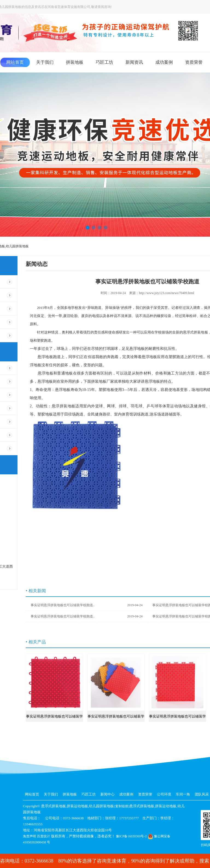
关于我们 (45, 62)
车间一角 (183, 794)
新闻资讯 (134, 62)
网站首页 (15, 62)
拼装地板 (75, 62)
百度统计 (43, 836)
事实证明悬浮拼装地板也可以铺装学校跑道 (54, 718)
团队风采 (202, 794)
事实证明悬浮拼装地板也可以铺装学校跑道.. (87, 605)
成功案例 (164, 62)
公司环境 (164, 794)
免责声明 (30, 836)
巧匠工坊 (104, 62)
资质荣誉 (194, 62)
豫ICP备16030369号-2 (131, 836)
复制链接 (122, 806)
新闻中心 (107, 794)
